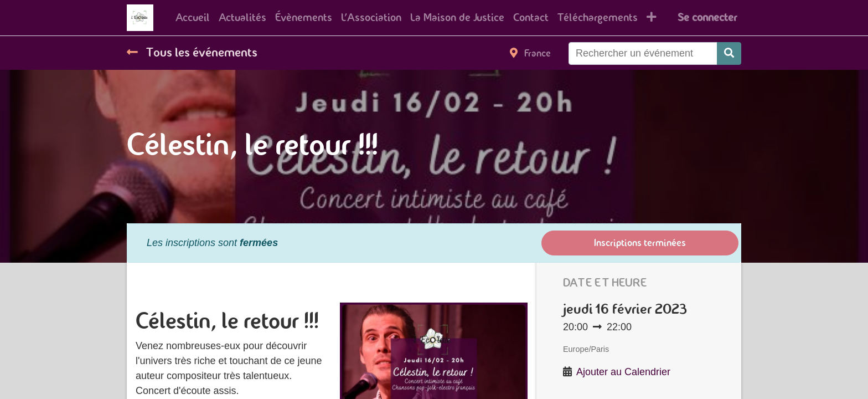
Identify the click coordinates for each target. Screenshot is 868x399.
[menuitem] (193, 18)
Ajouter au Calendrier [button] (623, 372)
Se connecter (707, 17)
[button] (652, 18)
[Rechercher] (729, 53)
